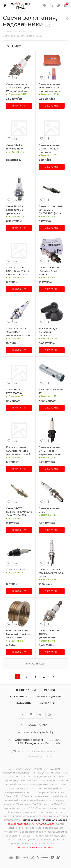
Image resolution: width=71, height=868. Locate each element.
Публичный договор (38, 757)
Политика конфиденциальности (38, 752)
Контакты (48, 703)
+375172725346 (44, 847)
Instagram (31, 715)
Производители (48, 696)
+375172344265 (26, 847)
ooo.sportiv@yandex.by (38, 732)
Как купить (19, 696)
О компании (26, 690)
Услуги (50, 690)
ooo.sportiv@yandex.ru (21, 824)
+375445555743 (36, 725)
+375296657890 (45, 824)
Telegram (40, 715)
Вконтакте (22, 715)
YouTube (49, 715)
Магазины (24, 703)
